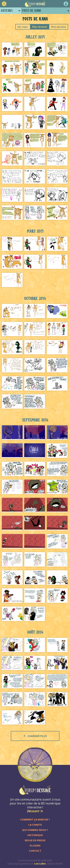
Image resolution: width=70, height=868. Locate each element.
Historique (35, 835)
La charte (35, 825)
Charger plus (35, 736)
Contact (35, 851)
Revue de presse (35, 840)
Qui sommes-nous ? (35, 830)
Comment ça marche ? (35, 819)
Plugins (35, 846)
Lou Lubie (40, 864)
